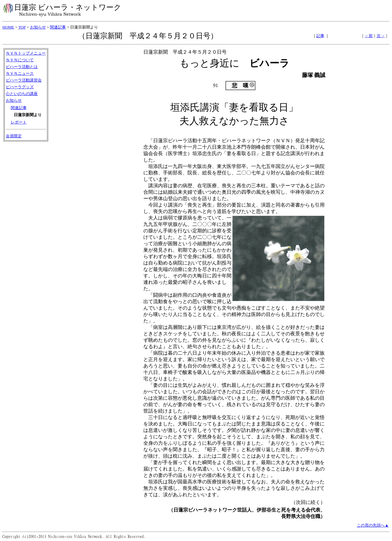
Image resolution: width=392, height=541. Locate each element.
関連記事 (58, 27)
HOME (8, 27)
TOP (22, 27)
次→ (381, 36)
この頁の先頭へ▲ (373, 525)
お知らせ (38, 27)
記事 (320, 36)
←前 (369, 36)
